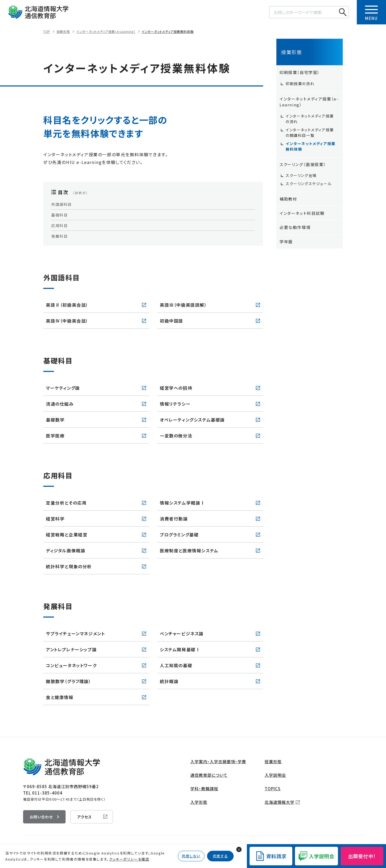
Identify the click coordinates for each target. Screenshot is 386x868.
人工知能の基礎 (176, 665)
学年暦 (286, 242)
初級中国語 (171, 321)
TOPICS (273, 789)
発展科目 (59, 236)
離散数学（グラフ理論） (69, 681)
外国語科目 (62, 204)
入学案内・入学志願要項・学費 (218, 761)
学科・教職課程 (204, 789)
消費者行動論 (174, 519)
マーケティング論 (63, 388)
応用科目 (59, 225)
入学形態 (199, 802)
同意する (220, 856)
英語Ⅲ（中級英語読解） (183, 305)
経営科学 (55, 519)
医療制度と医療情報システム (189, 550)
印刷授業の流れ (300, 84)
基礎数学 (55, 420)
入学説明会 (275, 775)
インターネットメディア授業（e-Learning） (106, 31)
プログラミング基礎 (179, 535)
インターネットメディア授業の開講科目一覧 (310, 133)
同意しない (191, 856)
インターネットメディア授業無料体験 (168, 31)
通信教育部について (209, 775)
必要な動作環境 (295, 227)
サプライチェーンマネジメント (75, 633)
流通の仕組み (60, 404)
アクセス (85, 817)
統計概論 (169, 681)
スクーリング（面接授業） (303, 164)
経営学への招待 (176, 388)
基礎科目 (59, 215)
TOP (47, 31)
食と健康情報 (60, 697)
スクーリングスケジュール (309, 184)
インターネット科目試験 (302, 213)
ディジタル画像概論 (66, 550)
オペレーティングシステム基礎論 (192, 420)
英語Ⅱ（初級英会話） (67, 305)
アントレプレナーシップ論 (71, 649)
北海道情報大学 (280, 802)
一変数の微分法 (176, 436)
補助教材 (288, 199)
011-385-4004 (47, 793)
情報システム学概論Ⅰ (182, 503)
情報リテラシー (175, 404)
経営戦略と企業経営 (67, 535)
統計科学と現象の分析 (69, 566)
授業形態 (63, 31)
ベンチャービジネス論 (182, 633)
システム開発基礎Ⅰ (180, 649)
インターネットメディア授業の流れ (310, 119)
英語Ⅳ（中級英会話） (67, 321)
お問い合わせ (41, 817)
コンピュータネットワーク (71, 665)
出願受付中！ (362, 856)
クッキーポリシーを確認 (129, 859)
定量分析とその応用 (66, 503)
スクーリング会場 (301, 175)
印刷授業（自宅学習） (300, 72)
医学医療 (55, 436)
